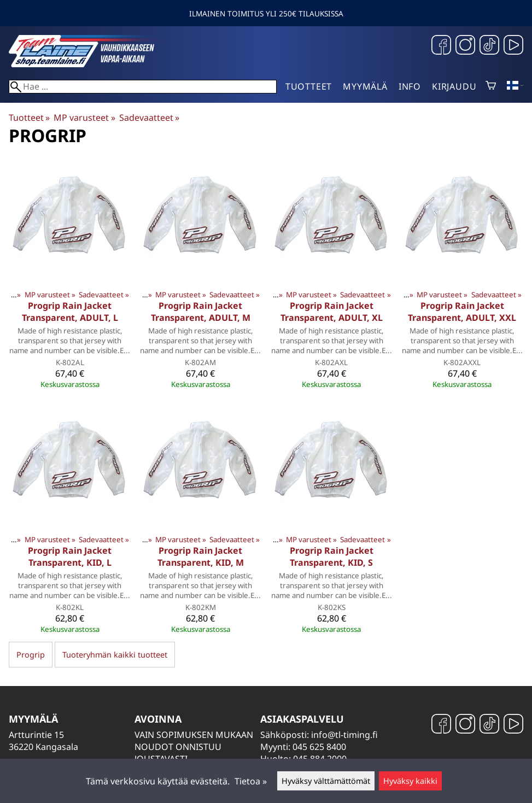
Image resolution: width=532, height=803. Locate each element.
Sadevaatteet (149, 118)
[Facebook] (441, 46)
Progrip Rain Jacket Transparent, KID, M (201, 556)
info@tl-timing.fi (344, 735)
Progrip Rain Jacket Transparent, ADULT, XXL (462, 312)
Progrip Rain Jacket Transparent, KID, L (70, 556)
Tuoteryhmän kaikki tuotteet (115, 655)
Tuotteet (309, 86)
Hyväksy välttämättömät (326, 781)
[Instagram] (465, 46)
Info (410, 86)
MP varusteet (84, 118)
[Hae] (143, 87)
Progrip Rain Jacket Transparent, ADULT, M (201, 312)
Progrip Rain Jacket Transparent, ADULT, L (70, 312)
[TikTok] (489, 46)
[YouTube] (513, 46)
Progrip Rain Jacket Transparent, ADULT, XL (332, 312)
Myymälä (365, 86)
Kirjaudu (454, 86)
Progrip (31, 655)
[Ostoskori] (491, 86)
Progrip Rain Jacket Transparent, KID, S (332, 556)
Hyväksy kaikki (410, 781)
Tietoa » (251, 781)
